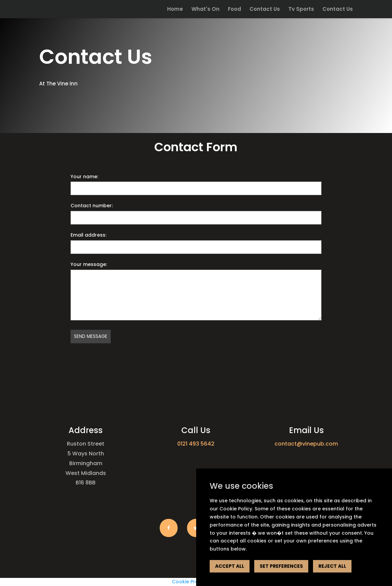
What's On (205, 10)
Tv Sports (301, 10)
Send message (91, 336)
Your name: (84, 177)
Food (234, 10)
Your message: (89, 264)
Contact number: (92, 206)
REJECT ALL (332, 566)
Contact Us (265, 10)
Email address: (88, 235)
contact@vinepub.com (306, 444)
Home (175, 10)
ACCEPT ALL (230, 566)
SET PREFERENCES (281, 566)
